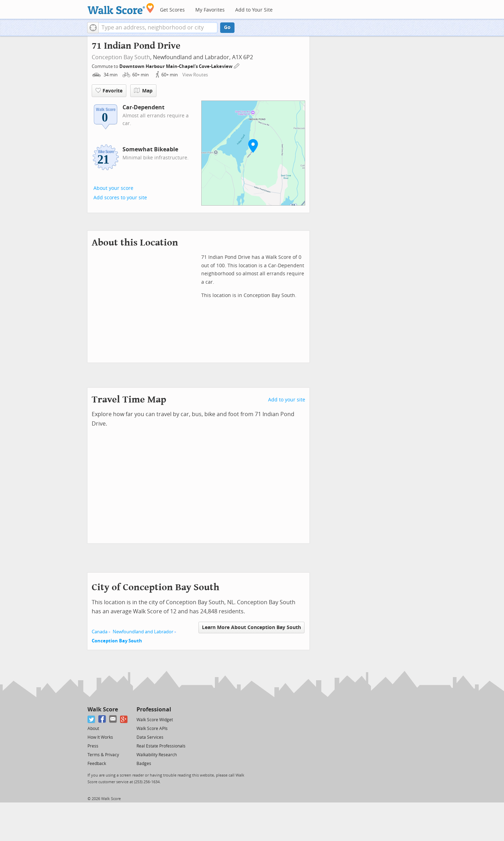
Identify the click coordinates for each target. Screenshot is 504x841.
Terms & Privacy (103, 755)
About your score (113, 188)
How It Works (100, 737)
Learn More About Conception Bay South (251, 628)
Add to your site (287, 400)
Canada (100, 632)
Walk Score (103, 709)
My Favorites (210, 10)
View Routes (195, 75)
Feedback (97, 764)
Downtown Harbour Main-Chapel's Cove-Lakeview (176, 66)
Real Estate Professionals (161, 746)
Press (93, 746)
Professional (154, 709)
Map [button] (143, 91)
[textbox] (158, 28)
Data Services (150, 737)
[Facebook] (102, 719)
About (93, 729)
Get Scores (172, 10)
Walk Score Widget (155, 720)
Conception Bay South (121, 57)
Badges (144, 764)
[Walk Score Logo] (121, 9)
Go (227, 27)
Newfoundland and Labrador (143, 632)
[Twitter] (92, 719)
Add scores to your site (120, 198)
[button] (93, 28)
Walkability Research (157, 755)
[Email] (113, 719)
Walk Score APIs (152, 729)
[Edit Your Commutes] (237, 65)
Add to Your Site (254, 10)
